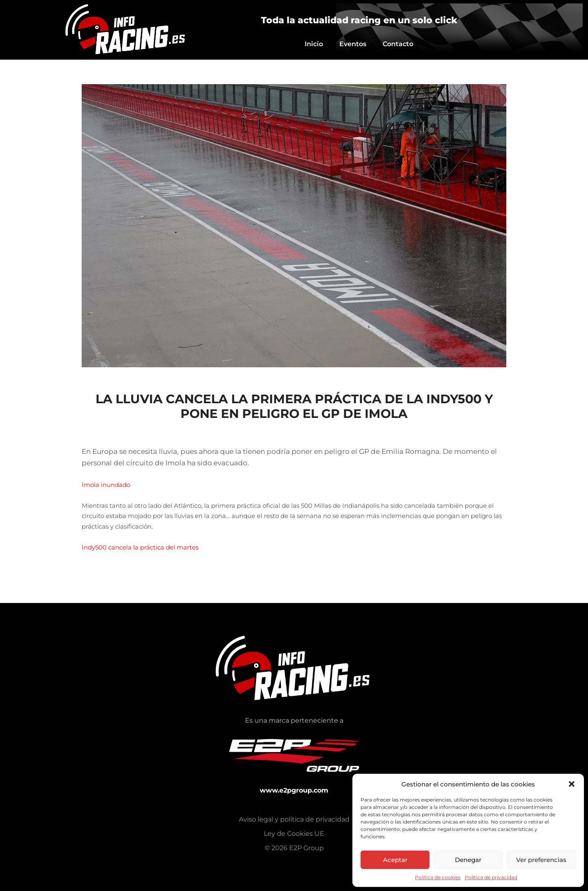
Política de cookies (438, 877)
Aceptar (395, 860)
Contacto (398, 44)
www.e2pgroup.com (294, 790)
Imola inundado (106, 485)
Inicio (314, 44)
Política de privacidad (491, 877)
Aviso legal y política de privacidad (294, 819)
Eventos (353, 44)
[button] (572, 784)
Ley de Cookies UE (294, 834)
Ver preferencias (541, 860)
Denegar (468, 860)
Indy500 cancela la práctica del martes (140, 547)
